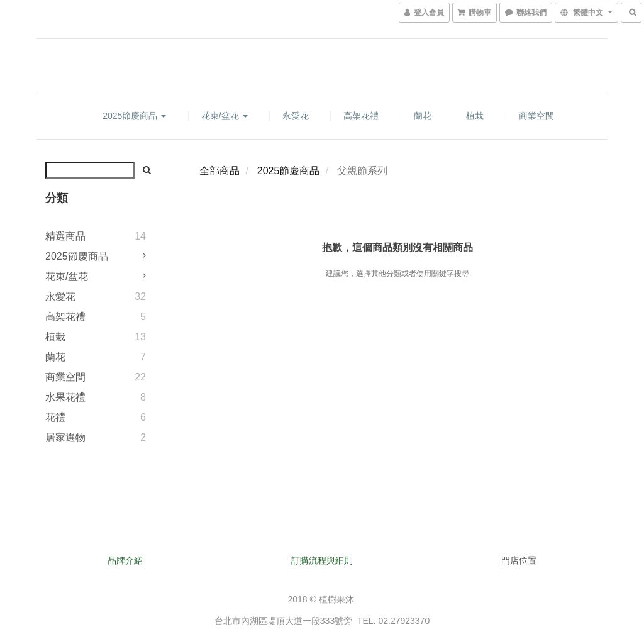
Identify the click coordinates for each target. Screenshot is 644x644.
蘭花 (423, 116)
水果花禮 (65, 397)
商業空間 (536, 116)
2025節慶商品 (134, 116)
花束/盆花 (225, 116)
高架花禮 (361, 116)
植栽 (475, 116)
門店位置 (519, 560)
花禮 (55, 417)
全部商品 (219, 171)
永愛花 (296, 116)
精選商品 (65, 236)
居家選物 (65, 437)
